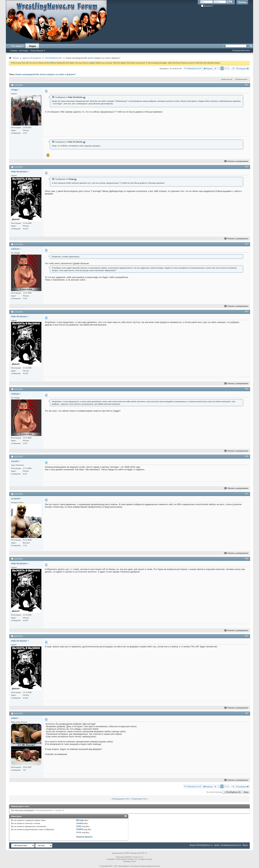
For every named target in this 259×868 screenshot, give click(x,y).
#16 (247, 456)
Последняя (243, 68)
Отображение (240, 79)
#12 (247, 167)
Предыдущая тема (121, 799)
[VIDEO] (80, 829)
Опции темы (226, 79)
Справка (14, 51)
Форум (32, 46)
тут (71, 569)
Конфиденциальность (231, 845)
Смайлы (80, 823)
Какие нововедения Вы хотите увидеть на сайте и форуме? (46, 74)
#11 (247, 85)
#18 (247, 559)
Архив (217, 845)
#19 (247, 636)
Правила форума (84, 837)
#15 (247, 389)
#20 (247, 713)
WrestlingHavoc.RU (54, 58)
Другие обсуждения (32, 58)
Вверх (246, 792)
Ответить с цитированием (236, 161)
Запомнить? (207, 6)
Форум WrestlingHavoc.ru (201, 845)
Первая (208, 68)
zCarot (133, 861)
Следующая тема (139, 799)
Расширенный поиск (241, 50)
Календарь (24, 51)
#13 (247, 244)
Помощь (242, 2)
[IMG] (79, 826)
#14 (247, 312)
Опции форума (37, 51)
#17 (247, 494)
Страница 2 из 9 (194, 68)
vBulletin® (129, 857)
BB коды (80, 820)
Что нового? (17, 46)
